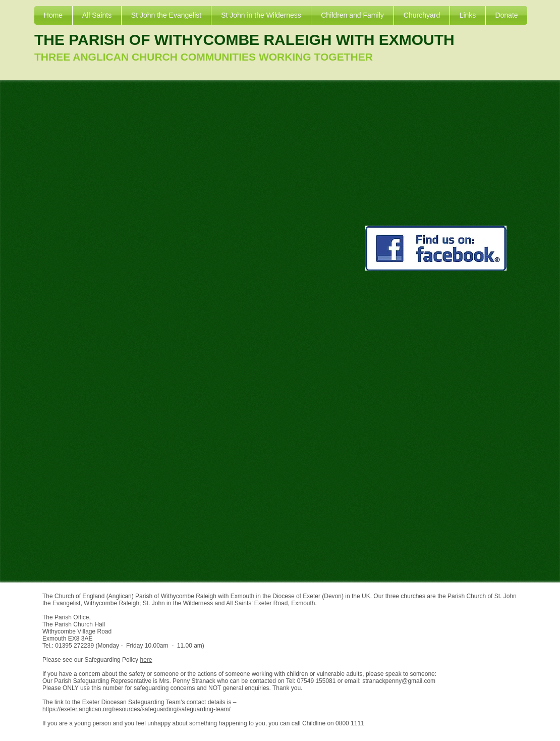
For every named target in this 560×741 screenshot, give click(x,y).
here (146, 660)
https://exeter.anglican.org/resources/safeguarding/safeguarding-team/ (136, 709)
